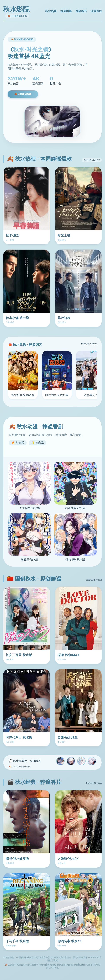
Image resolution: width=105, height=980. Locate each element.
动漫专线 (96, 11)
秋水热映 (51, 11)
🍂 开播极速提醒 (23, 94)
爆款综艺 (81, 11)
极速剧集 (66, 11)
